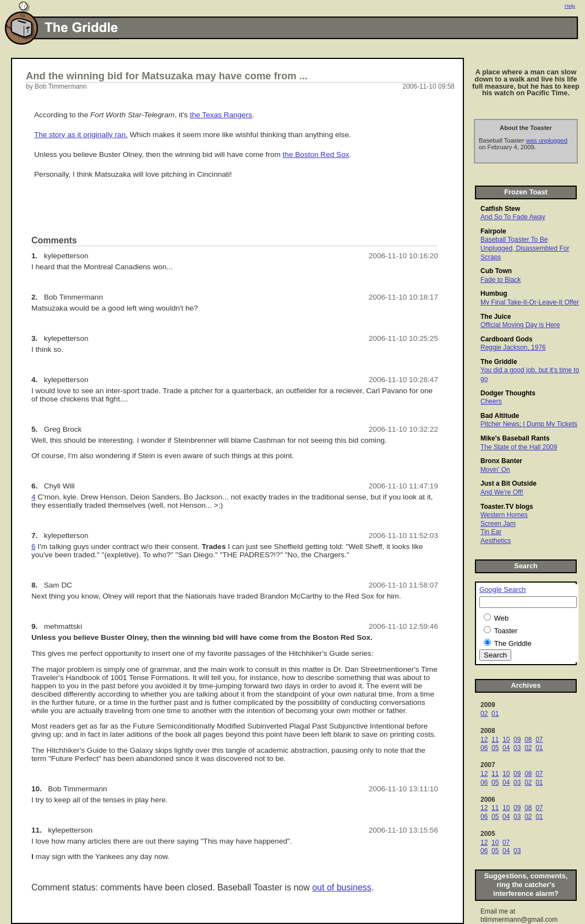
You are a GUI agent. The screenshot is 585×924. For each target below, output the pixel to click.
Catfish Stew (500, 209)
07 (539, 740)
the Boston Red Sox (316, 154)
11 (495, 740)
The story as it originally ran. (81, 135)
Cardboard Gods (507, 339)
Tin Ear (491, 532)
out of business (342, 887)
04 (506, 748)
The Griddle (499, 362)
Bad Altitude (500, 416)
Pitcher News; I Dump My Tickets (529, 424)
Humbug (494, 293)
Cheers (491, 401)
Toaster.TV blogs (507, 507)
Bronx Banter (501, 461)
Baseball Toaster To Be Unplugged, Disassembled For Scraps (525, 248)
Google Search (502, 590)
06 (484, 748)
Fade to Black (501, 280)
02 (484, 714)
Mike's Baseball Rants (515, 438)
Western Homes (504, 515)
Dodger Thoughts (508, 393)
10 (506, 740)
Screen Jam (498, 524)
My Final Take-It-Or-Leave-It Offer (530, 302)
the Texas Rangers (221, 115)
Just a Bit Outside (509, 483)
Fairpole (493, 231)
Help (570, 6)
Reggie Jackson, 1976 (513, 347)
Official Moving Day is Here (520, 325)
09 (517, 740)
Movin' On (495, 470)
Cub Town (496, 271)
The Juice (496, 317)
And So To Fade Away (513, 217)
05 (495, 748)
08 (528, 740)
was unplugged (547, 140)
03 (517, 748)
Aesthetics (496, 541)
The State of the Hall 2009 (519, 447)
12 (484, 740)
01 (495, 714)
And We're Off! (502, 492)
